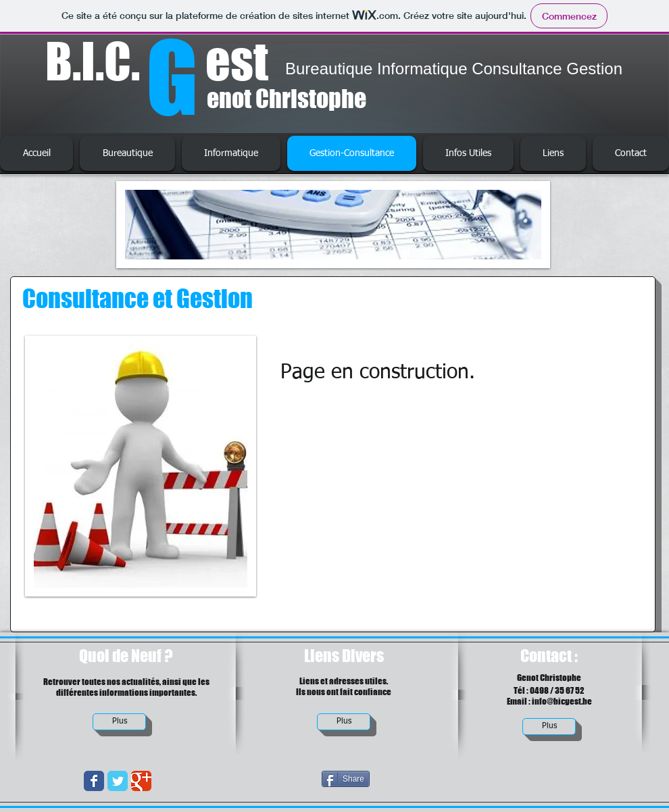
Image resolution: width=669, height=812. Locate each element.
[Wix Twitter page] (118, 781)
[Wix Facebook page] (94, 781)
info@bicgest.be (562, 701)
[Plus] (119, 722)
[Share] (346, 779)
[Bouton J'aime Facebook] (557, 789)
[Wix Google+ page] (141, 781)
